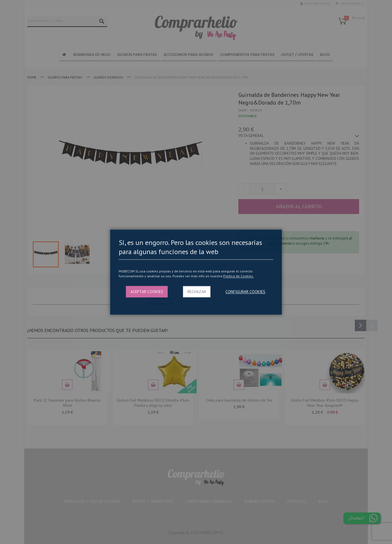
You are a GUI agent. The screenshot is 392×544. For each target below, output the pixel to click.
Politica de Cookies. (238, 276)
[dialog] (196, 272)
